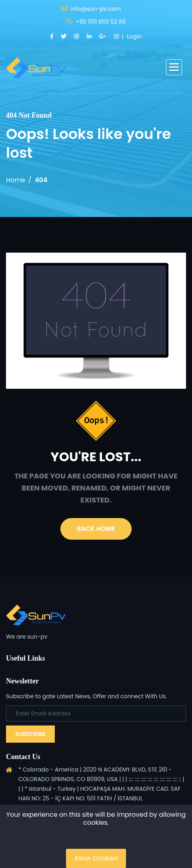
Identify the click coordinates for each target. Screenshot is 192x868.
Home (16, 180)
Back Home (96, 529)
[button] (174, 67)
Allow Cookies (96, 858)
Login (134, 36)
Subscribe (30, 734)
